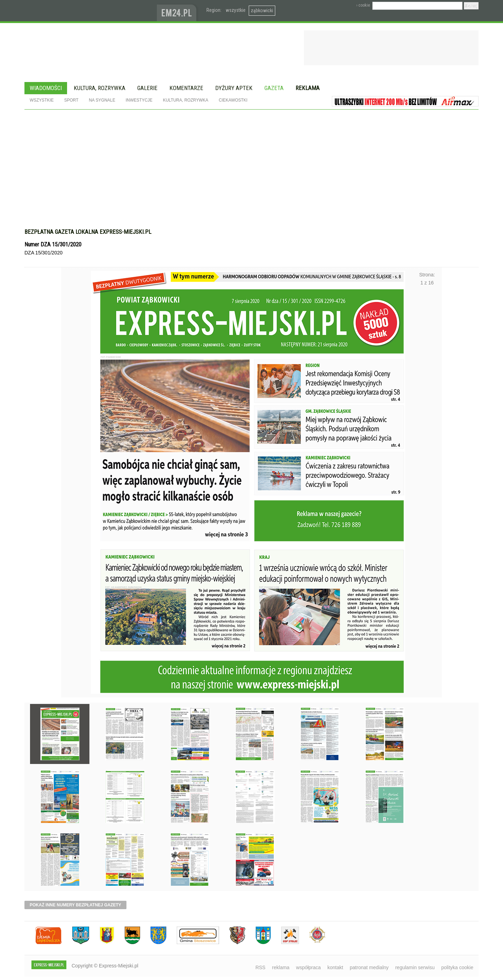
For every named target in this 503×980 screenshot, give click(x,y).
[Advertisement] (251, 162)
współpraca (309, 967)
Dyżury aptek (234, 88)
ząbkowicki (262, 10)
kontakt (335, 967)
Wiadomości (46, 88)
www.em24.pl (178, 11)
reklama (281, 967)
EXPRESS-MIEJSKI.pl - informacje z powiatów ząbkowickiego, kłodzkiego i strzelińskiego (91, 11)
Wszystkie (42, 100)
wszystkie (236, 10)
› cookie (363, 5)
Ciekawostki (233, 100)
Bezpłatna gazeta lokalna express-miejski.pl (88, 232)
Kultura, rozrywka (100, 88)
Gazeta (274, 88)
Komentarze (186, 88)
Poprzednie (76, 468)
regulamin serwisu (415, 967)
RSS (260, 967)
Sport (71, 100)
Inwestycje (139, 100)
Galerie (147, 88)
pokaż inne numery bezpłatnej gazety (75, 905)
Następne (427, 468)
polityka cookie (457, 967)
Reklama (308, 88)
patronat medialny (369, 967)
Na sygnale (102, 100)
